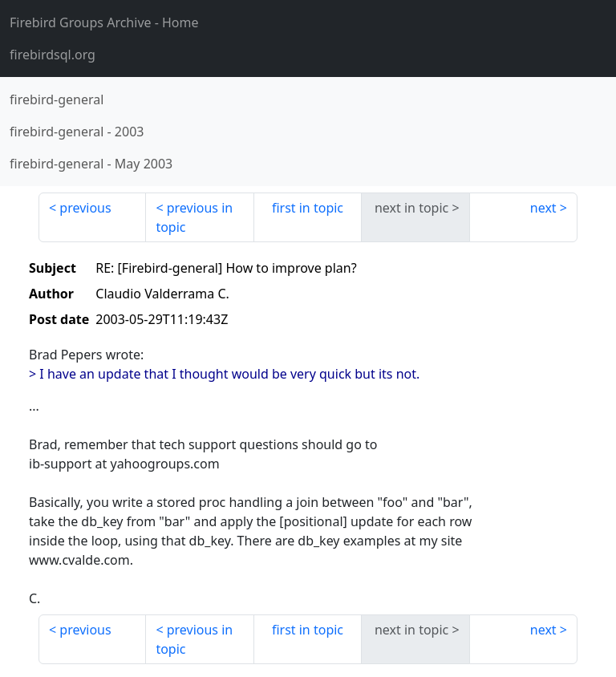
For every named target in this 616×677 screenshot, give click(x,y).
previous (85, 208)
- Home (104, 22)
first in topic (308, 208)
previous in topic (194, 217)
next (543, 208)
